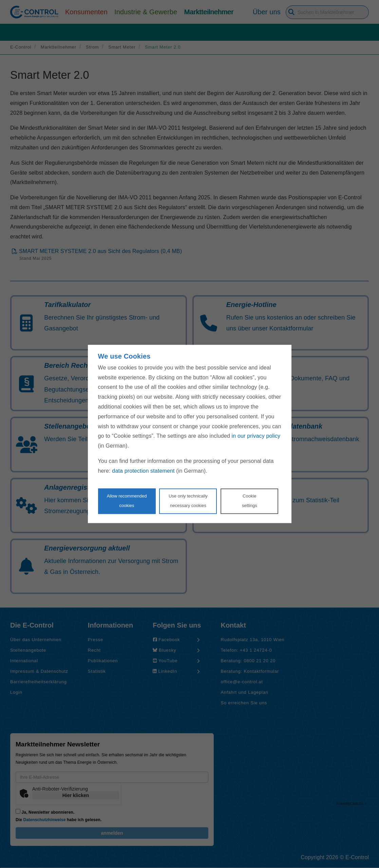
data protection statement (143, 471)
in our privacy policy (256, 436)
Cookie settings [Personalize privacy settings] (250, 501)
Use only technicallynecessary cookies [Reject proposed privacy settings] (188, 501)
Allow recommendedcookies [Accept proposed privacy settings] (127, 501)
